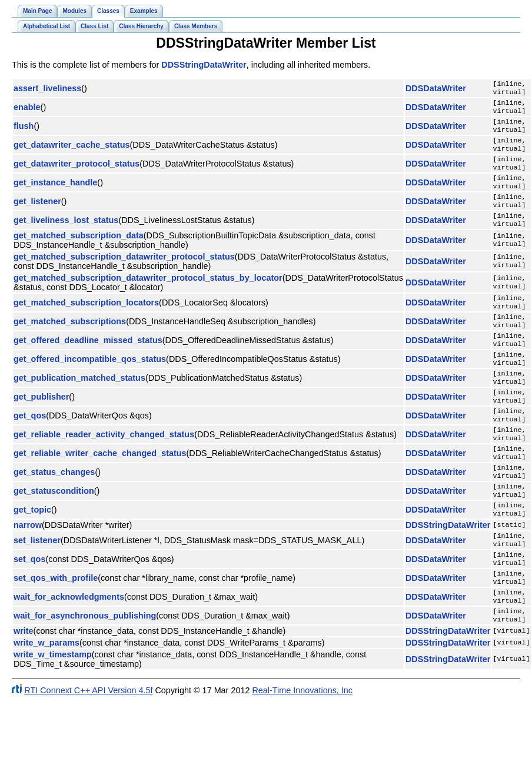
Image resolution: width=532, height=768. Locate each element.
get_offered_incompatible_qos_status (90, 386)
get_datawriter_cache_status (72, 153)
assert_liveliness (47, 89)
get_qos (30, 450)
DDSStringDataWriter (204, 65)
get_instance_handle (55, 195)
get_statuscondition (54, 534)
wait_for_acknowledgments (69, 652)
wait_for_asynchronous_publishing (85, 673)
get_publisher (41, 428)
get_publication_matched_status (79, 407)
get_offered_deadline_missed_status (88, 365)
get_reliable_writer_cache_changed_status (100, 492)
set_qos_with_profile (56, 631)
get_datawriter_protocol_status (77, 174)
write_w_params (46, 701)
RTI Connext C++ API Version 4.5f (88, 749)
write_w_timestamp (53, 713)
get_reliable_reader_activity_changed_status (104, 471)
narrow (28, 572)
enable (27, 111)
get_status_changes (54, 513)
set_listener (37, 589)
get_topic (32, 556)
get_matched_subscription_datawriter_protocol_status (124, 275)
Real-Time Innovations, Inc (302, 749)
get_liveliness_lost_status (66, 238)
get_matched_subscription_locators (86, 323)
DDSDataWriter (436, 89)
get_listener (37, 217)
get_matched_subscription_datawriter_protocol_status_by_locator (148, 297)
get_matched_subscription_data (79, 254)
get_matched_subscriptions (70, 344)
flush (24, 132)
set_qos (29, 610)
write (24, 690)
